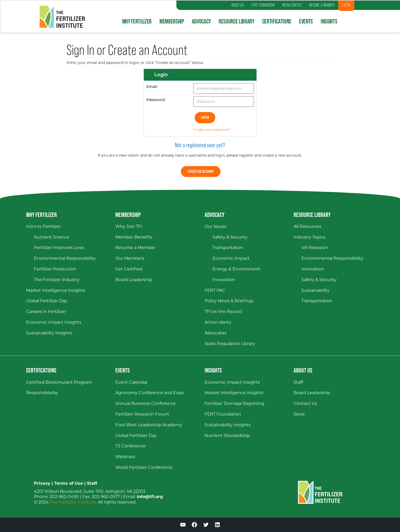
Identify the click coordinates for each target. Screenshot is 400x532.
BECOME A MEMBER (322, 5)
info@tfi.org (150, 497)
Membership (172, 21)
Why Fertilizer (137, 21)
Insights (329, 21)
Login (205, 117)
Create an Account (201, 171)
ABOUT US (237, 5)
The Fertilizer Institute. (73, 502)
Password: (156, 100)
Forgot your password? (212, 130)
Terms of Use (69, 483)
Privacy (42, 483)
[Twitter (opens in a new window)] (206, 525)
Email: (152, 87)
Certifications (277, 21)
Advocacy (201, 21)
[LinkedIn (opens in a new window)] (217, 525)
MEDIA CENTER (292, 5)
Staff (92, 483)
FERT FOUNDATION (263, 5)
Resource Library (237, 21)
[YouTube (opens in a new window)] (183, 525)
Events (306, 21)
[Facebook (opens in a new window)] (194, 525)
